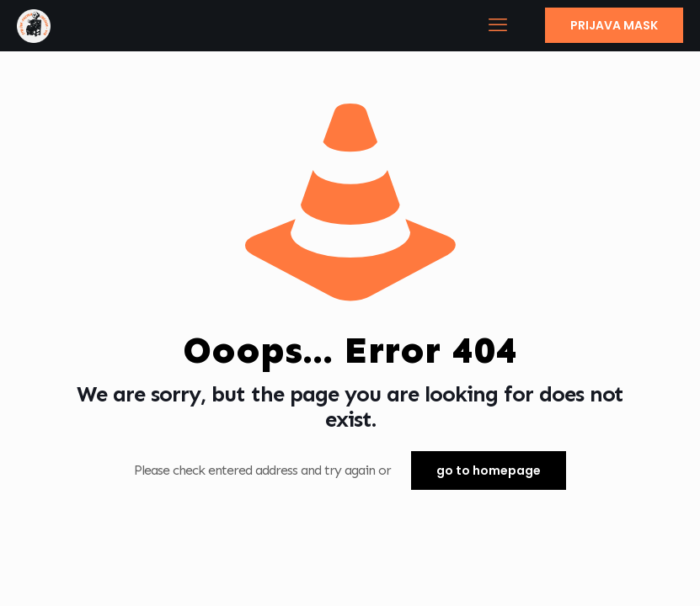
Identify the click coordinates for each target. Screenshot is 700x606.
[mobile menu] (497, 25)
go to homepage (489, 470)
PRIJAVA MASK (614, 25)
